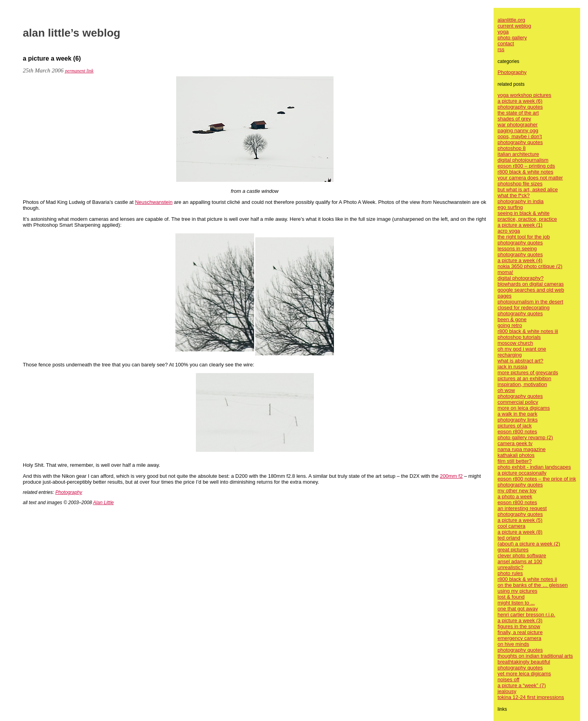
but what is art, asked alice (528, 189)
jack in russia (512, 367)
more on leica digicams (524, 408)
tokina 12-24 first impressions (531, 697)
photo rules (510, 573)
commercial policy (518, 402)
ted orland (509, 538)
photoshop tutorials (519, 337)
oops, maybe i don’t (520, 136)
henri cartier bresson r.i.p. (526, 615)
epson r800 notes (517, 432)
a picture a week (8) (520, 532)
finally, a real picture (520, 632)
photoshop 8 (512, 148)
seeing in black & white (523, 213)
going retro (510, 325)
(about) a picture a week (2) (529, 544)
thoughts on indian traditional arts (535, 656)
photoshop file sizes (520, 184)
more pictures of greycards (528, 373)
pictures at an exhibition (524, 378)
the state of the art (518, 113)
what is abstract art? (520, 361)
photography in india (521, 201)
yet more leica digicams (524, 674)
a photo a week (515, 496)
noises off (508, 679)
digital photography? (521, 278)
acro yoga (509, 231)
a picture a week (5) (520, 520)
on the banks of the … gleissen (533, 585)
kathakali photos (516, 455)
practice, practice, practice (527, 219)
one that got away (518, 609)
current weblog (514, 26)
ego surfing (510, 207)
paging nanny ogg (518, 130)
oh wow (506, 390)
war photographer (518, 125)
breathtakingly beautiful (524, 662)
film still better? (515, 461)
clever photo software (522, 556)
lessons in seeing (517, 249)
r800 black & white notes (525, 172)
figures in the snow (519, 626)
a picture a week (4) (520, 260)
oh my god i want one (522, 349)
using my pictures (517, 591)
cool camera (512, 526)
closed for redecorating (523, 308)
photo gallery (512, 38)
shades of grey (514, 119)
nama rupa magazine (522, 449)
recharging (510, 355)
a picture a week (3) (520, 620)
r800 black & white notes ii (527, 579)
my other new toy (517, 491)
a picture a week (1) (520, 225)
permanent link (79, 71)
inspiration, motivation (522, 384)
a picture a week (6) (520, 101)
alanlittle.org (511, 20)
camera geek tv (515, 443)
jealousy (507, 691)
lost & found (511, 597)
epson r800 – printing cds (526, 166)
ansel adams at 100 (520, 561)
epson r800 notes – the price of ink (537, 479)
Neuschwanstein (154, 202)
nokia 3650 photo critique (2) (530, 266)
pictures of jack (515, 426)
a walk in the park (517, 414)
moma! (505, 272)
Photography (69, 492)
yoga (503, 32)
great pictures (513, 550)
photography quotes (520, 107)
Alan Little (104, 503)
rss (501, 49)
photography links (518, 420)
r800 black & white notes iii (528, 331)
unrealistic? (511, 567)
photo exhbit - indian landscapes (534, 467)
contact (506, 43)
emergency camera (519, 638)
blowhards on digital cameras (531, 284)
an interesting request (522, 508)
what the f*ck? (514, 195)
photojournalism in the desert (530, 302)
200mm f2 (452, 476)
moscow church (515, 343)
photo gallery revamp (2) (525, 437)
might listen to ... (516, 603)
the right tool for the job (524, 237)
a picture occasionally (522, 473)
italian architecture (518, 154)
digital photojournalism (523, 160)
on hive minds (513, 644)
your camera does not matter (530, 178)
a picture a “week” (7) (522, 685)
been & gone (512, 319)
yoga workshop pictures (524, 95)
